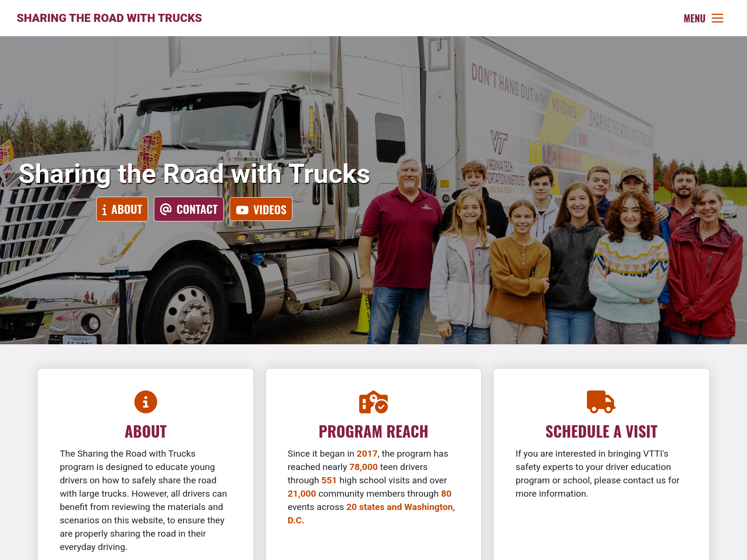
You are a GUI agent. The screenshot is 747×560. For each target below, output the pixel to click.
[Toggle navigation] (704, 18)
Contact (197, 209)
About (127, 209)
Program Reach (373, 431)
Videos (270, 209)
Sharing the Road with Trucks (109, 18)
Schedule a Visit (601, 431)
